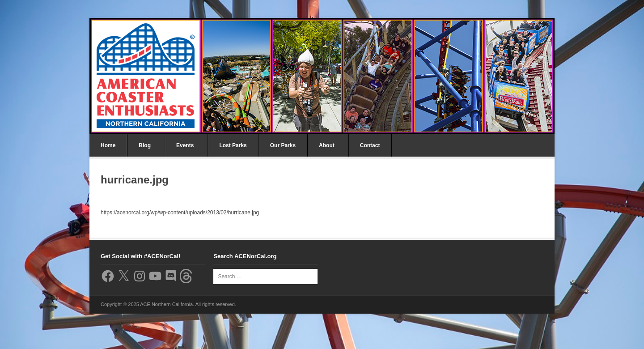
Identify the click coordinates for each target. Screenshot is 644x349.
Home (108, 145)
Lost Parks (233, 145)
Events (185, 145)
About (327, 145)
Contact (370, 145)
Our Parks (283, 145)
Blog (145, 145)
